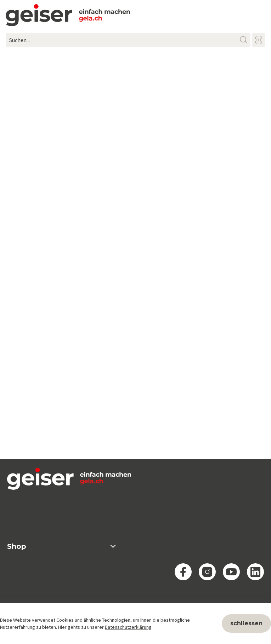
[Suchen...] (128, 40)
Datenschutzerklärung (128, 627)
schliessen (246, 623)
